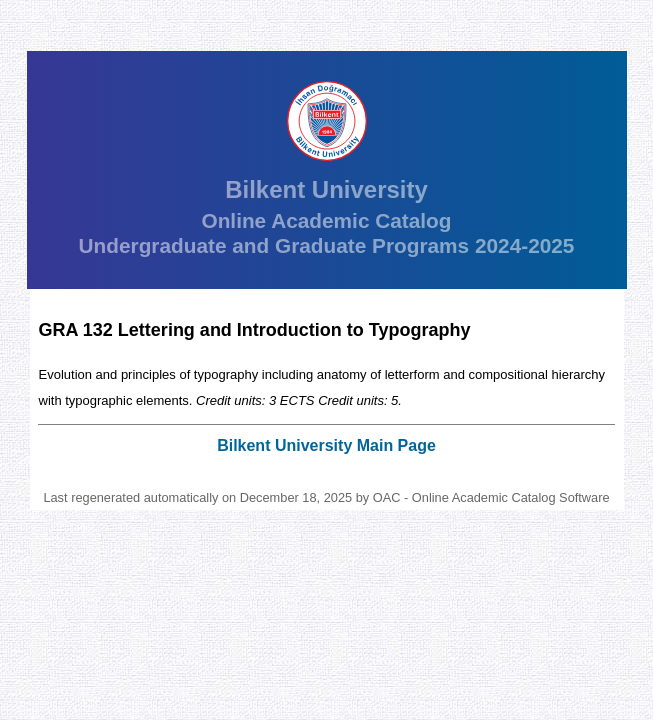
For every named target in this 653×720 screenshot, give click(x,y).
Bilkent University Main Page (326, 445)
